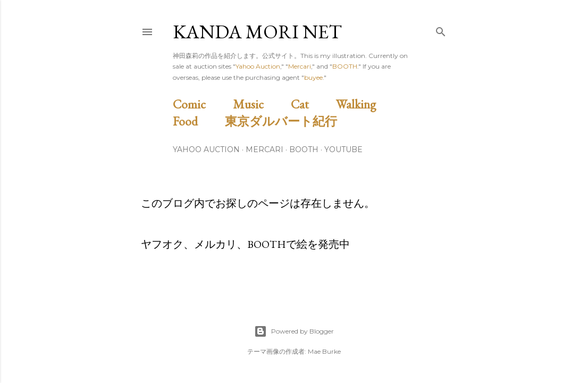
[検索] (441, 30)
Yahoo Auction (258, 66)
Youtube (343, 149)
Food (198, 121)
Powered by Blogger (294, 331)
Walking (368, 104)
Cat (312, 104)
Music (261, 104)
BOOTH (345, 66)
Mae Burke (324, 351)
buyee (313, 77)
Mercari (300, 66)
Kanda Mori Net (257, 32)
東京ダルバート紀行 (287, 121)
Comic (201, 104)
